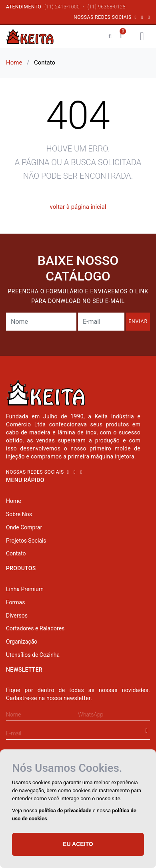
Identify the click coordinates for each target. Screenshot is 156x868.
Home (14, 63)
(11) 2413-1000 (62, 7)
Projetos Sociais (26, 541)
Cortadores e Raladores (35, 628)
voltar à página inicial (78, 207)
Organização (22, 642)
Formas (15, 602)
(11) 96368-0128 (107, 7)
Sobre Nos (19, 514)
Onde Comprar (24, 527)
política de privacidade (65, 810)
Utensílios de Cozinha (33, 655)
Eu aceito (78, 844)
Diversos (17, 616)
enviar (138, 321)
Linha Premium (25, 589)
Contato (16, 553)
